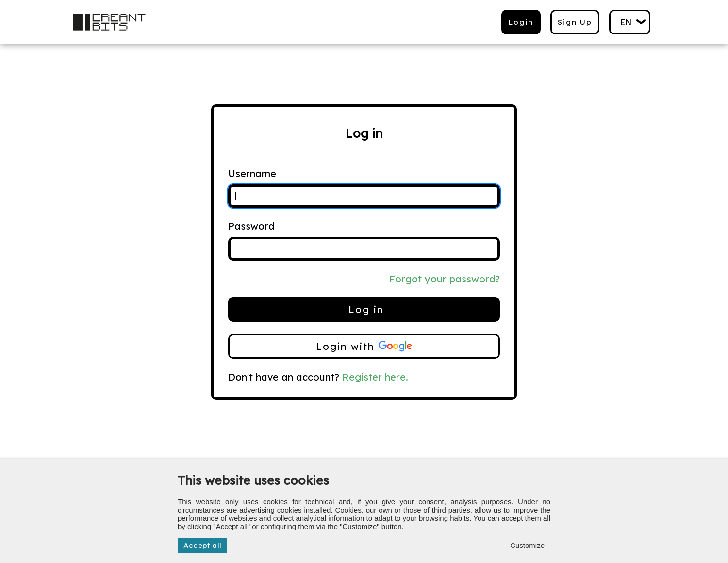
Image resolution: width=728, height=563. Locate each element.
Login (521, 22)
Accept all (202, 545)
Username (252, 174)
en (626, 22)
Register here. (375, 377)
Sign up (575, 22)
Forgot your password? (445, 279)
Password (251, 226)
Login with (364, 346)
